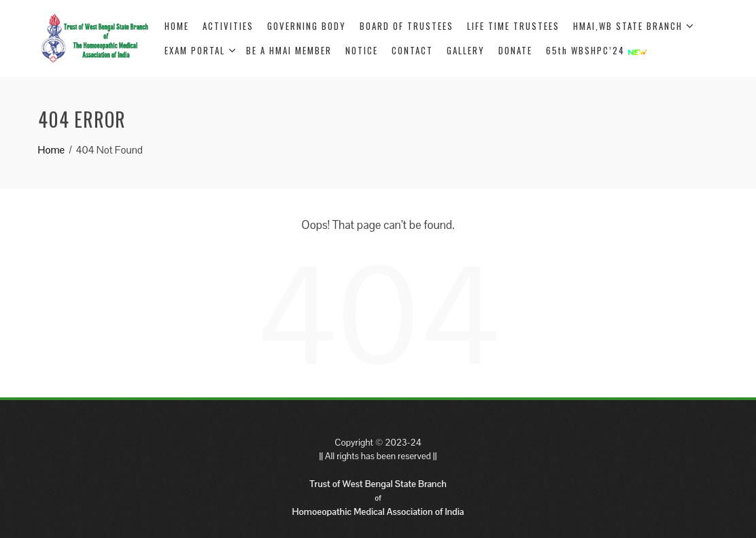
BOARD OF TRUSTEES (407, 26)
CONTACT (412, 50)
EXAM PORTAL (200, 50)
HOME (177, 26)
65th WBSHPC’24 (596, 50)
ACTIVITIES (228, 26)
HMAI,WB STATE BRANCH (633, 26)
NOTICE (362, 50)
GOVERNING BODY (307, 26)
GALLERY (466, 50)
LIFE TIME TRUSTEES (513, 26)
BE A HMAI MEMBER (289, 50)
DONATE (515, 50)
